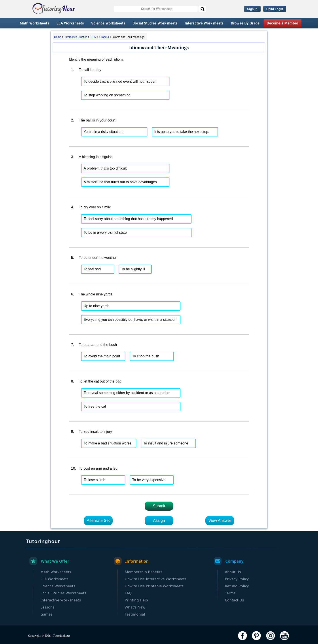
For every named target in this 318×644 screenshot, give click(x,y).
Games (46, 614)
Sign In (252, 9)
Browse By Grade (245, 23)
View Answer (220, 521)
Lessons (47, 607)
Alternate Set (98, 521)
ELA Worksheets (70, 23)
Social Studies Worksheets (155, 23)
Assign (159, 521)
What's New (135, 607)
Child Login (275, 9)
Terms (230, 593)
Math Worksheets (34, 23)
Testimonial (135, 614)
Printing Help (136, 600)
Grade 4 (104, 37)
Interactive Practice (76, 37)
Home (58, 37)
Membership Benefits (144, 572)
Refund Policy (237, 586)
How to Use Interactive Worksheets (156, 579)
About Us (233, 572)
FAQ (128, 593)
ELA (93, 37)
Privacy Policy (237, 579)
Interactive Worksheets (204, 23)
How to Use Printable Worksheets (154, 586)
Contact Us (234, 600)
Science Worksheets (108, 23)
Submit (159, 506)
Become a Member (283, 23)
